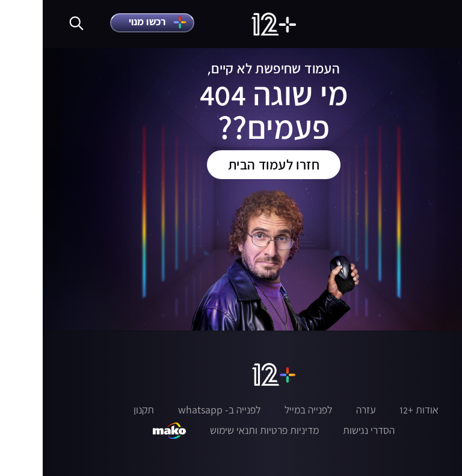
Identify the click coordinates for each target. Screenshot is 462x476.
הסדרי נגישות (326, 430)
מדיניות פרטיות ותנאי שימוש (222, 430)
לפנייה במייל (266, 410)
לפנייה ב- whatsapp (177, 410)
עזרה (323, 410)
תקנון (101, 410)
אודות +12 (376, 410)
